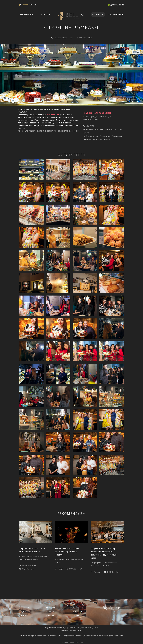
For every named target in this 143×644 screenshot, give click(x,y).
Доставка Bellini (81, 612)
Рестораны (26, 14)
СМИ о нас (77, 608)
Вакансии (50, 608)
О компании (116, 14)
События (98, 14)
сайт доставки (53, 115)
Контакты (77, 616)
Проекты (45, 14)
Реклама (50, 616)
